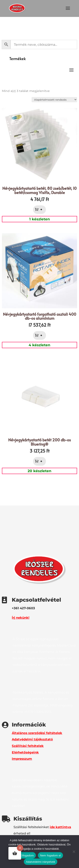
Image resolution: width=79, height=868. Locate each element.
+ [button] (42, 210)
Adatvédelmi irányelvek (41, 862)
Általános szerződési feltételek (37, 733)
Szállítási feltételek (28, 746)
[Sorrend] (54, 100)
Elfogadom (27, 855)
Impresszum (22, 759)
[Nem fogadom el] (74, 852)
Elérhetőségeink (25, 752)
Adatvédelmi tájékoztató (32, 739)
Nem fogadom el (50, 855)
